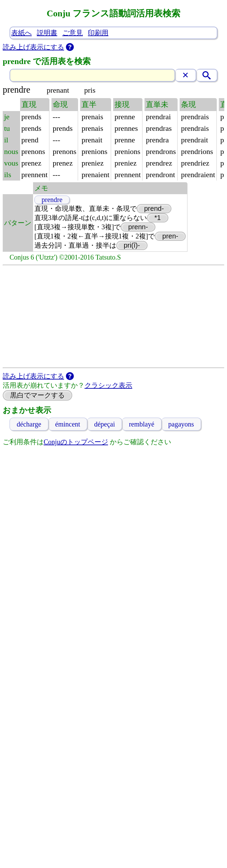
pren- (170, 236)
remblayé (141, 424)
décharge (29, 424)
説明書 (47, 33)
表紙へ (21, 33)
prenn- (138, 227)
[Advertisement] (114, 316)
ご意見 (73, 33)
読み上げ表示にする (33, 47)
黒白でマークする (37, 395)
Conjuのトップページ (76, 442)
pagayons (181, 424)
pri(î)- (132, 245)
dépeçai (104, 424)
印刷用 (98, 33)
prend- (154, 208)
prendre (52, 200)
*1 (158, 218)
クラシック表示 (108, 385)
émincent (68, 424)
